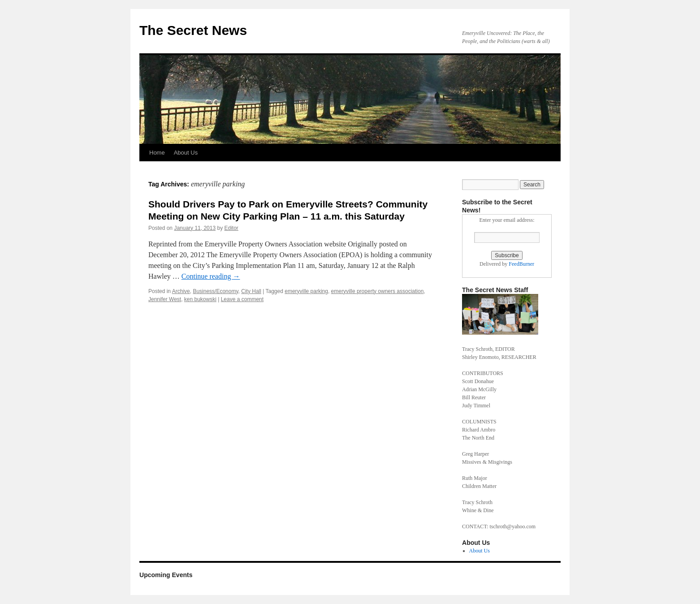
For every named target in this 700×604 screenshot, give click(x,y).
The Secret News (193, 30)
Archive (181, 291)
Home (157, 153)
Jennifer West (165, 299)
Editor (231, 228)
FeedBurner (521, 264)
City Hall (251, 291)
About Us (186, 153)
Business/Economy (215, 291)
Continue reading (211, 276)
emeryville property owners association (378, 291)
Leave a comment (242, 299)
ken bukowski (200, 299)
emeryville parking (306, 291)
